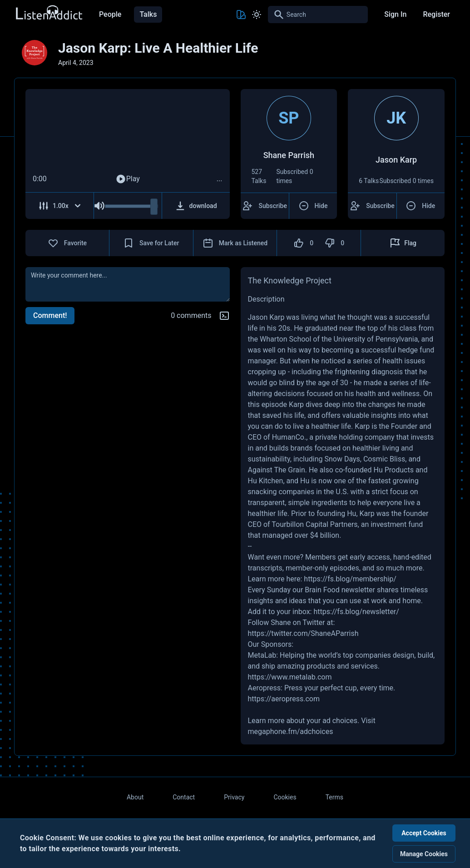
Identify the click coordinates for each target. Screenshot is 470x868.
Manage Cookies (424, 854)
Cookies (285, 797)
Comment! (50, 315)
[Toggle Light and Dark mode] (257, 15)
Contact (184, 797)
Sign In (395, 14)
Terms (334, 797)
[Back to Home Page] (49, 13)
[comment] (128, 284)
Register (436, 14)
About (135, 797)
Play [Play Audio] (128, 179)
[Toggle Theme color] (241, 15)
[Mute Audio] (99, 206)
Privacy (234, 797)
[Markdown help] (224, 316)
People (110, 14)
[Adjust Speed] (60, 206)
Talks (148, 14)
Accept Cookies (424, 833)
